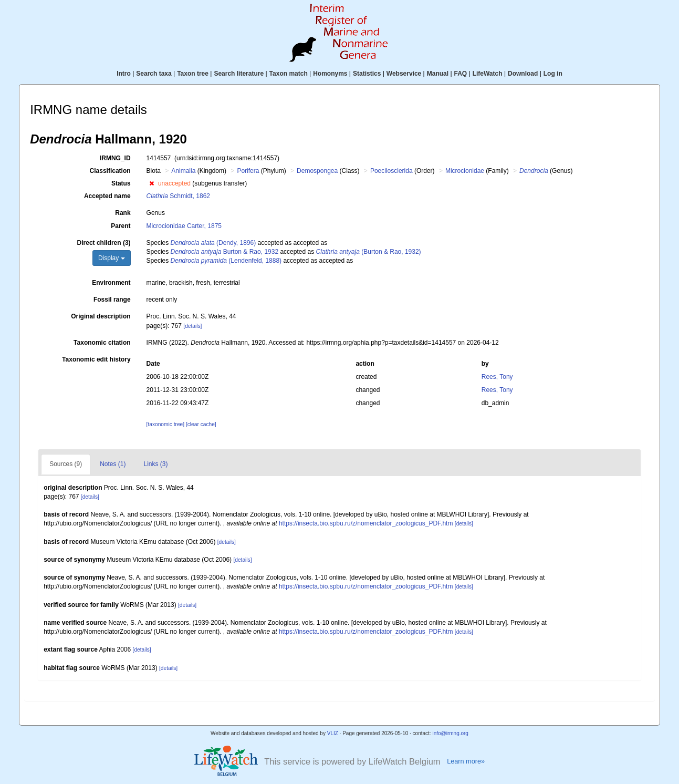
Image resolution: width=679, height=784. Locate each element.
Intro (124, 74)
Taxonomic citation (102, 343)
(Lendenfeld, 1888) (226, 261)
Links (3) (156, 464)
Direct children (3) (104, 243)
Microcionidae (465, 171)
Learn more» (466, 761)
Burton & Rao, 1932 (224, 252)
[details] (192, 326)
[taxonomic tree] (165, 424)
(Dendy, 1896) (213, 243)
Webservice (404, 74)
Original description (101, 316)
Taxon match (289, 74)
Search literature (239, 74)
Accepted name (107, 196)
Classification (110, 171)
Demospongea (317, 171)
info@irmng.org (450, 733)
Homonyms (330, 74)
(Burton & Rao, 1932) (368, 252)
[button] (152, 183)
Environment (111, 283)
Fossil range (112, 300)
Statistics (367, 74)
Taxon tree (193, 74)
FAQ (461, 74)
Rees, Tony (497, 377)
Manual (438, 74)
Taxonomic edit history (96, 359)
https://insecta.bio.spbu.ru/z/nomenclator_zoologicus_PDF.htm (366, 523)
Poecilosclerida (391, 171)
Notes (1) (113, 464)
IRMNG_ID (115, 158)
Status (121, 183)
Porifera (248, 171)
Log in (553, 74)
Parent (121, 226)
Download (523, 74)
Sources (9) (66, 464)
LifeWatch (488, 74)
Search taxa (154, 74)
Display (112, 258)
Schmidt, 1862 (178, 196)
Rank (123, 213)
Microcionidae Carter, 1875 (184, 226)
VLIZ (333, 733)
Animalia (183, 171)
